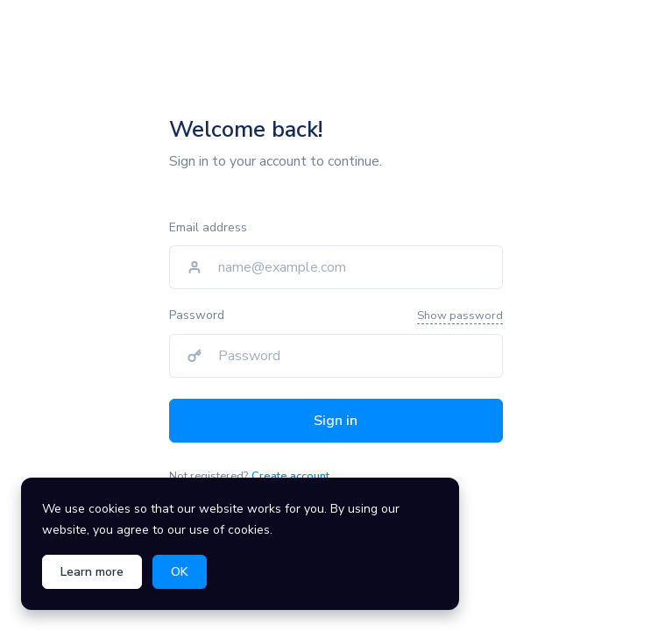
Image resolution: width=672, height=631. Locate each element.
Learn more (92, 572)
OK (180, 572)
